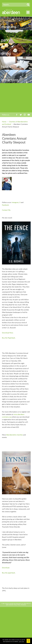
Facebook (5, 205)
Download (6, 568)
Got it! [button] (28, 641)
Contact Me (6, 210)
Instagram (15, 202)
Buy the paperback (8, 573)
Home (4, 122)
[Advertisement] (14, 98)
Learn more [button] (21, 642)
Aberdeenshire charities (14, 435)
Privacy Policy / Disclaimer (20, 605)
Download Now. (8, 333)
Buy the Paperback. (9, 338)
